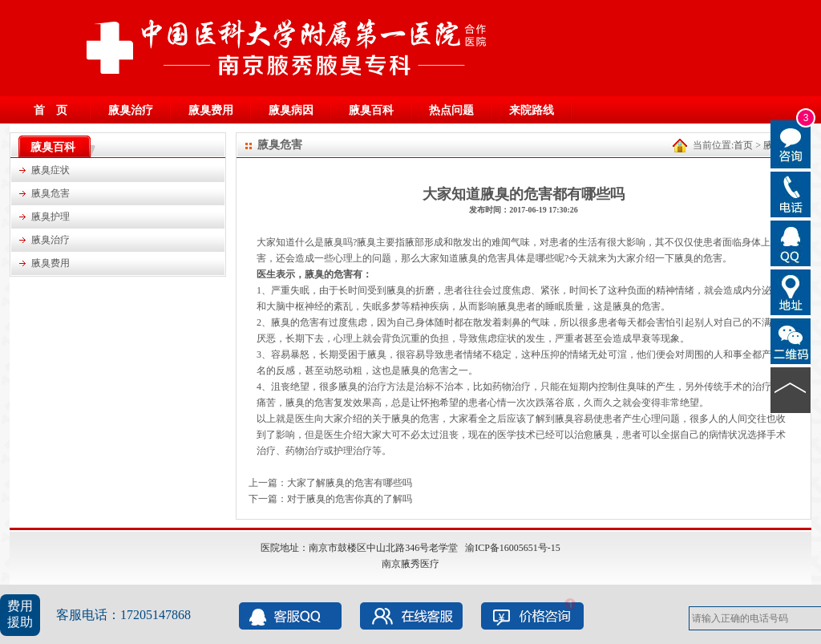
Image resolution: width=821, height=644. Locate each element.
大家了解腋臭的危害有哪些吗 (350, 483)
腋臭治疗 (131, 110)
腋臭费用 (211, 110)
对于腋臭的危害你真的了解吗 (350, 499)
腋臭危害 (51, 193)
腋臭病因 (291, 110)
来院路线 (532, 110)
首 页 (51, 110)
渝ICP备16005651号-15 (513, 548)
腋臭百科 (371, 110)
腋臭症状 (51, 170)
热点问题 (451, 110)
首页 (743, 145)
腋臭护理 (51, 217)
